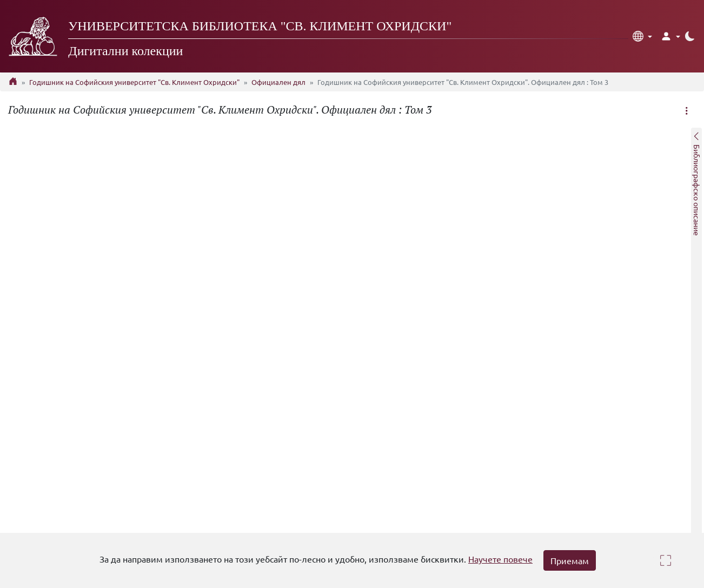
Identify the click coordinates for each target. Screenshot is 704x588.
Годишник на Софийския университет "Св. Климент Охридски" (134, 82)
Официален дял (278, 82)
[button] (642, 36)
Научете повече (500, 559)
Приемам (570, 560)
